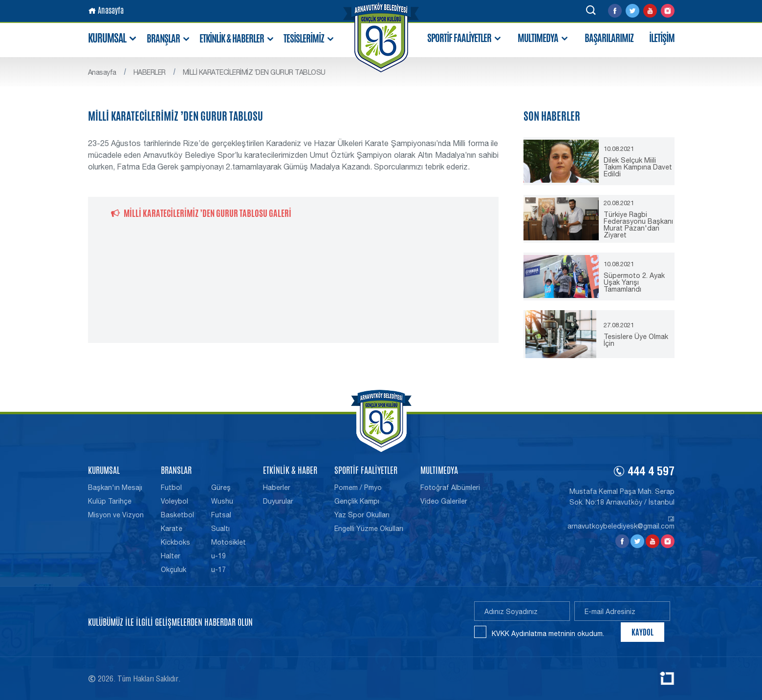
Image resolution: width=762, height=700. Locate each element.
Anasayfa (106, 11)
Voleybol (174, 501)
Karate (172, 529)
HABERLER (150, 72)
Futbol (171, 488)
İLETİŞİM (662, 38)
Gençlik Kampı (357, 501)
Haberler (277, 488)
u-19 (218, 556)
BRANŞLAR (169, 39)
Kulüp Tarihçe (110, 501)
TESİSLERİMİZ (309, 39)
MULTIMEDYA (543, 38)
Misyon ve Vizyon (116, 515)
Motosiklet (229, 542)
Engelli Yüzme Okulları (369, 529)
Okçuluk (174, 570)
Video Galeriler (444, 501)
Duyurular (278, 501)
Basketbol (177, 515)
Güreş (221, 488)
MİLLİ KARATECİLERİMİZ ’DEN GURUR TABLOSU (254, 72)
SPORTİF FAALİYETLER (465, 38)
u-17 (218, 570)
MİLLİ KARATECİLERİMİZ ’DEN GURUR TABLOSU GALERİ (201, 213)
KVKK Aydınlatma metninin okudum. (548, 634)
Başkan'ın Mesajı (115, 488)
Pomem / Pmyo (358, 488)
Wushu (222, 501)
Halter (171, 556)
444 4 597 (644, 473)
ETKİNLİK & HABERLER (237, 39)
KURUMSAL (113, 38)
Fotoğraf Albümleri (450, 488)
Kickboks (175, 542)
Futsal (221, 515)
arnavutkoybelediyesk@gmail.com (621, 523)
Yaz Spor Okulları (362, 515)
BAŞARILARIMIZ (609, 38)
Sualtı (220, 529)
